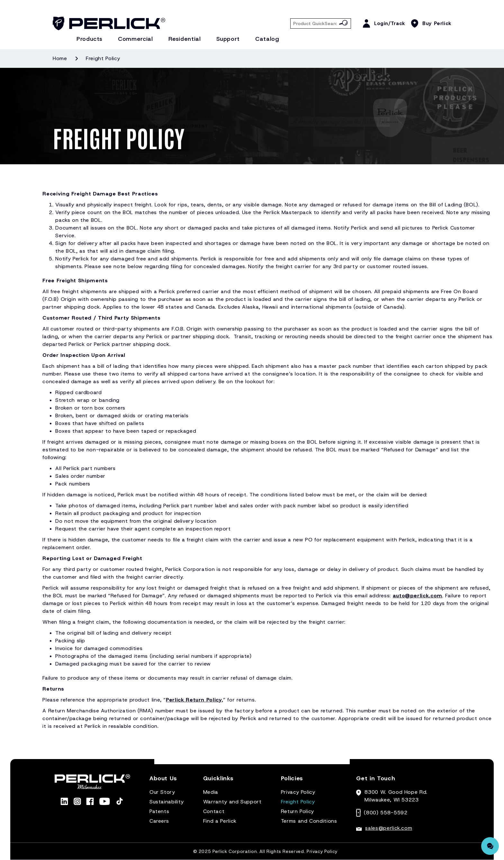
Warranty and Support (232, 802)
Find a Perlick (220, 821)
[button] (163, 781)
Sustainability (167, 802)
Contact (214, 811)
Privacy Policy (298, 792)
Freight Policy (298, 802)
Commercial (135, 39)
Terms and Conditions (309, 821)
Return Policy (297, 811)
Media (211, 792)
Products (90, 39)
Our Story (162, 792)
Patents (159, 811)
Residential (185, 39)
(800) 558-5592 (386, 813)
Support (228, 39)
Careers (159, 821)
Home (60, 58)
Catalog (267, 39)
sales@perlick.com (389, 828)
